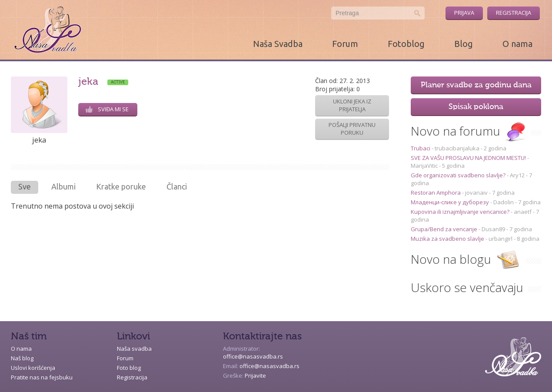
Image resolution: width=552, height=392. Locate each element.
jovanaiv (476, 193)
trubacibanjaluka (457, 148)
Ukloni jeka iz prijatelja (352, 105)
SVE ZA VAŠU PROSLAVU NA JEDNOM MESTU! (469, 158)
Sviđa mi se (107, 109)
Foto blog (129, 368)
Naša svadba (134, 349)
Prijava (464, 13)
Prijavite (255, 375)
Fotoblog (406, 44)
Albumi (63, 186)
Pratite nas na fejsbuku (42, 377)
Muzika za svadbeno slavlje (448, 239)
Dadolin (504, 202)
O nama (517, 44)
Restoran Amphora (436, 193)
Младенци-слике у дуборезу (451, 202)
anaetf (523, 212)
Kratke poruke (121, 186)
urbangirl (500, 239)
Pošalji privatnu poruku (352, 129)
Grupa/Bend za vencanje (445, 229)
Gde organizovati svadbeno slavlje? (459, 175)
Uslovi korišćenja (33, 368)
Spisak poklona (476, 107)
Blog (464, 44)
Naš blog (22, 358)
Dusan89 (493, 229)
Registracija (514, 13)
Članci (177, 186)
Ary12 (517, 175)
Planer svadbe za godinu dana (476, 85)
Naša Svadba (278, 44)
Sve (25, 186)
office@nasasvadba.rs (253, 356)
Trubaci (421, 148)
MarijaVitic (424, 166)
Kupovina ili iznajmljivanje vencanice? (461, 212)
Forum (345, 44)
